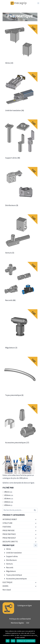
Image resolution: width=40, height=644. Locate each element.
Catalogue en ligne (25, 605)
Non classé (7, 590)
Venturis (9, 564)
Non (13, 641)
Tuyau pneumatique (14, 575)
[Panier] (37, 3)
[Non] (37, 636)
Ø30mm (7, 505)
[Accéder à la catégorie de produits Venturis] (20, 236)
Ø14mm (7, 499)
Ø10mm (7, 495)
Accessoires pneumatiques (16, 579)
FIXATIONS (7, 527)
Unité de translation (14, 553)
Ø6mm (7, 492)
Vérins (9, 549)
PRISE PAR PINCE (9, 534)
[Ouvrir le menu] (7, 3)
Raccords (10, 568)
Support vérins (12, 556)
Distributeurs (11, 560)
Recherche (35, 510)
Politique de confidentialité (20, 619)
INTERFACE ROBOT (10, 519)
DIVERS (5, 586)
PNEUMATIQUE (8, 545)
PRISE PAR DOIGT (9, 538)
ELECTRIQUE (7, 582)
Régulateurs (11, 571)
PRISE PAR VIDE (9, 530)
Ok (8, 641)
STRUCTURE (7, 523)
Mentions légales (17, 623)
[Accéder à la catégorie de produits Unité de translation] (20, 94)
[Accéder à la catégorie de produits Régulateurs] (20, 331)
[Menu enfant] (36, 519)
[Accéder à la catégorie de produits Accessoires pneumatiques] (20, 426)
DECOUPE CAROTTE (10, 542)
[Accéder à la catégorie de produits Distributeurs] (20, 189)
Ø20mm (7, 502)
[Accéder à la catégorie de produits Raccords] (20, 283)
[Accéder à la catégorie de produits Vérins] (20, 46)
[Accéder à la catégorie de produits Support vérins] (20, 141)
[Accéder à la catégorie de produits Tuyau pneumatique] (20, 378)
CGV (28, 623)
